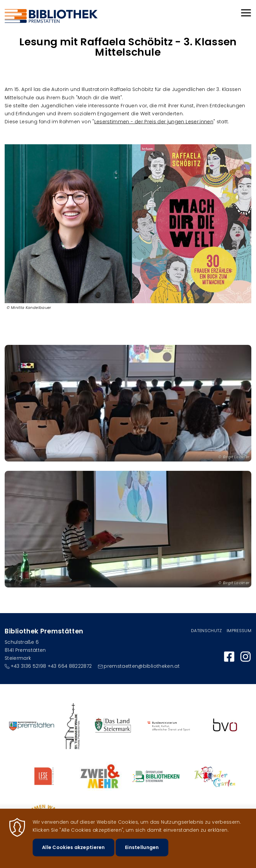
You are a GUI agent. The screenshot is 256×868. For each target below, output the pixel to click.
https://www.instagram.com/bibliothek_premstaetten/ (245, 657)
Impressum (239, 631)
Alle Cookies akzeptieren (73, 854)
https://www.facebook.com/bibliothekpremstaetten (229, 657)
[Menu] (246, 14)
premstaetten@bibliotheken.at (142, 666)
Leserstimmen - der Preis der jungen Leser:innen (154, 122)
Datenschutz (206, 631)
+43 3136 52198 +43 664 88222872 (51, 666)
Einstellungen (142, 854)
